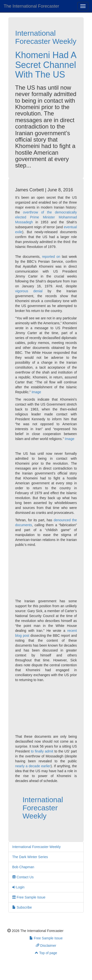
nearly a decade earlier (33, 766)
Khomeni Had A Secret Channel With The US (46, 65)
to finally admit (42, 751)
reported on (51, 257)
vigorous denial (29, 291)
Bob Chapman (23, 867)
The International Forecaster (31, 6)
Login (18, 887)
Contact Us (23, 877)
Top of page (46, 953)
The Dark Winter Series (30, 857)
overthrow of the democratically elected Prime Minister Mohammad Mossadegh (46, 217)
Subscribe (22, 907)
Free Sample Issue (29, 897)
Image (36, 392)
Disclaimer (46, 946)
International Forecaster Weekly (46, 37)
